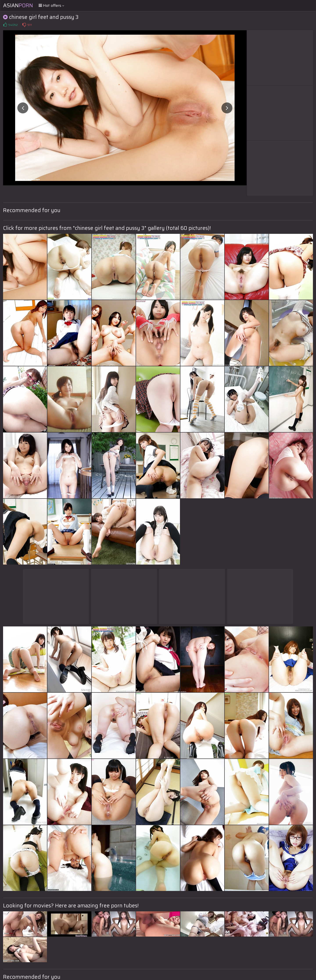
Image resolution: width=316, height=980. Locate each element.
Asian (18, 5)
